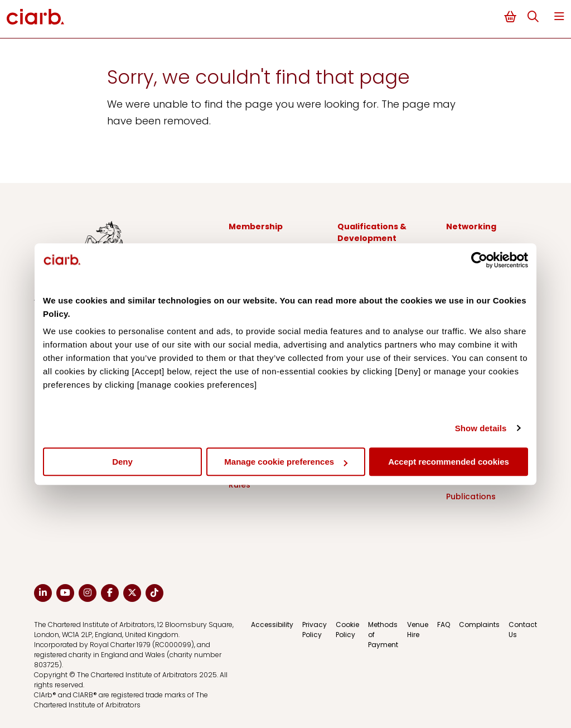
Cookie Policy (347, 630)
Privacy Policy (314, 630)
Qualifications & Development (372, 232)
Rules (239, 485)
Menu (559, 16)
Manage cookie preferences (286, 462)
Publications (471, 496)
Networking (471, 226)
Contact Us (523, 630)
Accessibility (272, 625)
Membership (256, 226)
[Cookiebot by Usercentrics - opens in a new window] (479, 260)
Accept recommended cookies (449, 462)
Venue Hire (418, 630)
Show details (481, 428)
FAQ (444, 625)
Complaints (479, 625)
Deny (122, 462)
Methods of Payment (383, 635)
